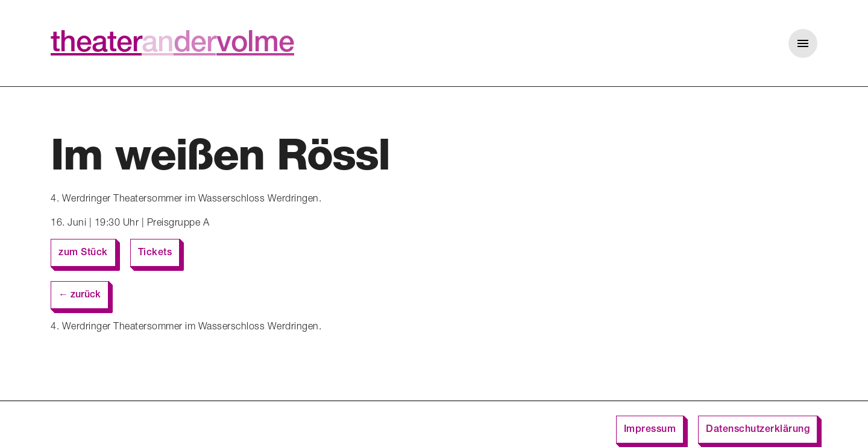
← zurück (80, 296)
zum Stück (83, 253)
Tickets (155, 253)
